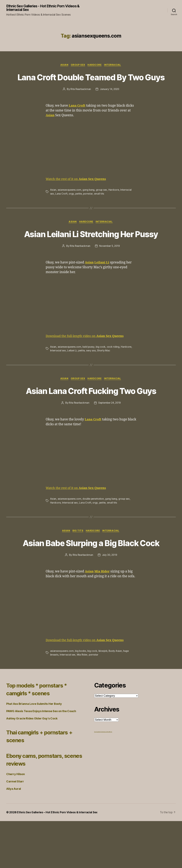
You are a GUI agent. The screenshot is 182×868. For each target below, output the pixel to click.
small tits (100, 206)
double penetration (94, 534)
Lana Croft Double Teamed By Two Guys (91, 83)
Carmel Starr (15, 828)
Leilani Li (72, 374)
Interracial (114, 65)
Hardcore (95, 65)
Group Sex (78, 65)
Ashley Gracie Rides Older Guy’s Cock (32, 765)
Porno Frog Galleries (98, 779)
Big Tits (78, 566)
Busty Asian (117, 698)
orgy (71, 206)
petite (79, 206)
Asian (63, 65)
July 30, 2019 (110, 602)
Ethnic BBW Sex (110, 779)
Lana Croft (61, 206)
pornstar (88, 206)
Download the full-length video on (87, 360)
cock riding (114, 370)
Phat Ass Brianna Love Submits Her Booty (34, 751)
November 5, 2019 (110, 270)
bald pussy (89, 370)
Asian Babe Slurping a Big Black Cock (91, 584)
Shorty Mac (105, 374)
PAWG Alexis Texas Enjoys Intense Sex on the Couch (41, 758)
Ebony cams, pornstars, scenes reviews (39, 806)
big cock (101, 370)
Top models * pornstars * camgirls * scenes (41, 736)
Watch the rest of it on (78, 191)
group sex (102, 202)
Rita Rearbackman (80, 101)
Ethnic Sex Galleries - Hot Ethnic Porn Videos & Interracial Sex (46, 8)
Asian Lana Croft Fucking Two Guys (91, 420)
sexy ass (92, 374)
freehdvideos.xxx (104, 779)
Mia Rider (83, 702)
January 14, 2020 (110, 101)
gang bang (89, 202)
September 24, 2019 (110, 438)
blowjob (104, 698)
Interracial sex (58, 374)
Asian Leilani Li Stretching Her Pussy (91, 252)
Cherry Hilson (16, 821)
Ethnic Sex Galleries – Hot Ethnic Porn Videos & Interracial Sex (58, 859)
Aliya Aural (14, 836)
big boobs (81, 698)
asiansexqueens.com (70, 202)
